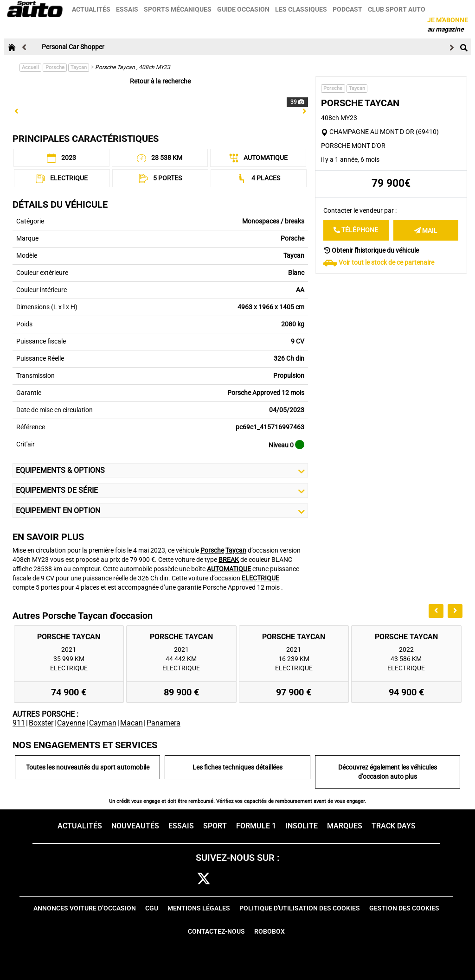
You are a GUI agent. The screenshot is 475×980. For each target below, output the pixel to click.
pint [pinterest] (260, 879)
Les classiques (302, 9)
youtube (289, 879)
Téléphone (356, 230)
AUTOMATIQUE (229, 569)
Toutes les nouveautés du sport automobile (88, 767)
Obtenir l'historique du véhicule (371, 250)
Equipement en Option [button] (160, 511)
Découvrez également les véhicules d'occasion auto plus (388, 772)
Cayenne (71, 723)
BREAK (229, 560)
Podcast (348, 9)
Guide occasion (244, 9)
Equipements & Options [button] (160, 471)
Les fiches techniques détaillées (237, 767)
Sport (215, 826)
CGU (152, 908)
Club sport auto (397, 9)
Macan (132, 723)
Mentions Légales (199, 908)
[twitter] (204, 879)
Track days (394, 826)
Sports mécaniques (178, 9)
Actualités (92, 9)
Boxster (41, 723)
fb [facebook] (179, 879)
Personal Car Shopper (73, 47)
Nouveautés (135, 826)
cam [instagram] (232, 879)
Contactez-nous (216, 931)
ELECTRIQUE (260, 578)
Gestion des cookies (404, 908)
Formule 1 (256, 826)
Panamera (164, 723)
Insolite (302, 826)
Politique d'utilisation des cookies (300, 908)
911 (19, 723)
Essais (128, 9)
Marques (345, 826)
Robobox (270, 931)
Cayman (103, 723)
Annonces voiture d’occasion (85, 908)
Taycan (79, 67)
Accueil (30, 67)
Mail (426, 230)
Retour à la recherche (160, 81)
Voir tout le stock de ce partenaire (386, 262)
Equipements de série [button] (160, 490)
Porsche (55, 67)
